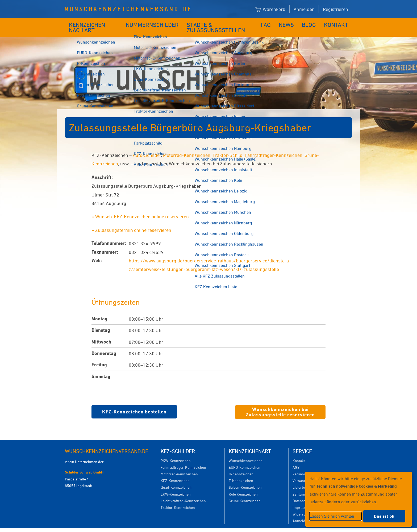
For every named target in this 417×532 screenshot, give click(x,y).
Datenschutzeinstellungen (233, 526)
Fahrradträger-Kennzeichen (274, 147)
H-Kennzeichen (241, 466)
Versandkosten (305, 466)
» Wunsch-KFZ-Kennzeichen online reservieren (140, 208)
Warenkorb (270, 9)
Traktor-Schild (228, 147)
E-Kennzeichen (241, 473)
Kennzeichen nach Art (96, 23)
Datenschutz (303, 493)
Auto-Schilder (147, 147)
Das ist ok (384, 516)
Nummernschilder (154, 23)
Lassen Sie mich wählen (332, 516)
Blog (312, 23)
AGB (296, 459)
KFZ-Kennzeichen (175, 473)
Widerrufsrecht (305, 506)
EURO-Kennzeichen (245, 459)
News (291, 23)
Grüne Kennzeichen (245, 493)
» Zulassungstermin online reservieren (131, 222)
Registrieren (335, 9)
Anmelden (304, 9)
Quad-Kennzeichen (176, 479)
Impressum (302, 499)
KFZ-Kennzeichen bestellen (134, 404)
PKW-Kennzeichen (176, 453)
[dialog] (358, 499)
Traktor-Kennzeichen (178, 499)
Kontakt (338, 23)
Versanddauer (304, 473)
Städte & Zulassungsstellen (221, 23)
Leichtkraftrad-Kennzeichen (183, 493)
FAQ (270, 23)
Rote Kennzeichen (243, 486)
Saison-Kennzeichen (245, 479)
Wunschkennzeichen (246, 453)
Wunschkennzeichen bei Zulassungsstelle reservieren (280, 404)
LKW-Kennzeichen (176, 486)
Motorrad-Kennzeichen (187, 147)
